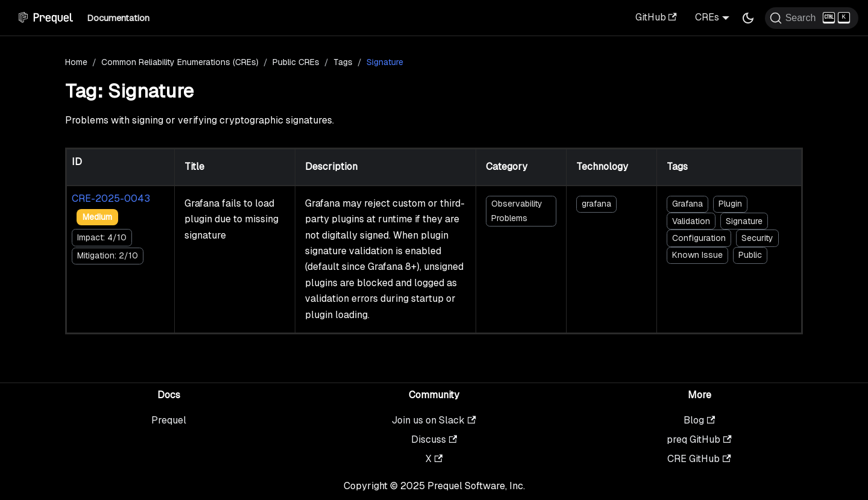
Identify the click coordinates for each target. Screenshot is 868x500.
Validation (691, 221)
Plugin (730, 204)
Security (757, 238)
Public (750, 255)
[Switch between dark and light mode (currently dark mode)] (748, 18)
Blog (699, 420)
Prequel (169, 420)
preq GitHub (699, 439)
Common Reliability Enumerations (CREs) (180, 62)
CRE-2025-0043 (111, 198)
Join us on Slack (434, 420)
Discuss (434, 439)
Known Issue (697, 255)
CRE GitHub (699, 459)
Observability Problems (517, 211)
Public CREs (296, 62)
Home (76, 62)
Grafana (687, 204)
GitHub (656, 17)
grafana (596, 204)
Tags (343, 62)
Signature (744, 221)
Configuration (699, 238)
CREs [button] (707, 17)
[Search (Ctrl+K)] (812, 18)
